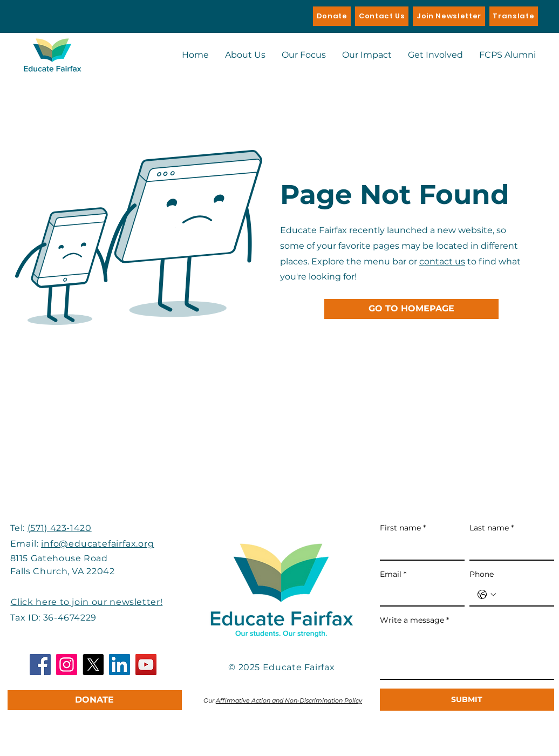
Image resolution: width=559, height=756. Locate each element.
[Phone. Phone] (523, 595)
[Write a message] (467, 655)
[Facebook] (40, 665)
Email (393, 575)
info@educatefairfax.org (97, 544)
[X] (93, 665)
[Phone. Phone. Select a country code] (487, 595)
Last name (492, 528)
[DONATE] (95, 700)
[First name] (419, 549)
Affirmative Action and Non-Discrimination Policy (289, 700)
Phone (482, 574)
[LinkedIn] (120, 665)
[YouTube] (146, 665)
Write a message (414, 621)
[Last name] (509, 549)
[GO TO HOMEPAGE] (411, 309)
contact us (442, 261)
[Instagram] (67, 665)
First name (403, 528)
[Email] (419, 595)
